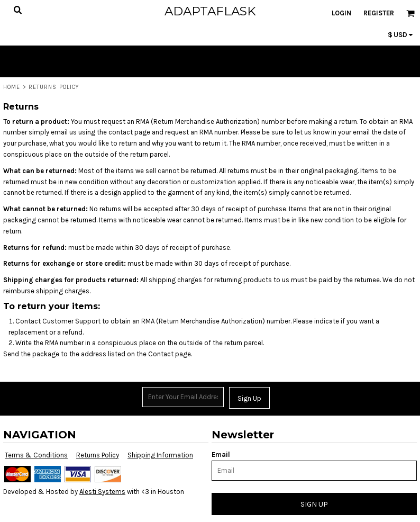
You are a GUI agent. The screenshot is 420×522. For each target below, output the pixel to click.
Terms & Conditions (36, 455)
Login (341, 13)
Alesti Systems (102, 492)
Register (379, 13)
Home (12, 87)
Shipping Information (160, 455)
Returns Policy (98, 455)
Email (221, 454)
